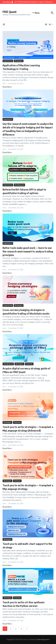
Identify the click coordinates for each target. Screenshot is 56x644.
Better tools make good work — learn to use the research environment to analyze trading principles (28, 251)
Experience (8, 61)
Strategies (19, 61)
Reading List (19, 185)
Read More (7, 87)
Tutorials (29, 364)
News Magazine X (44, 639)
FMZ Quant (10, 12)
